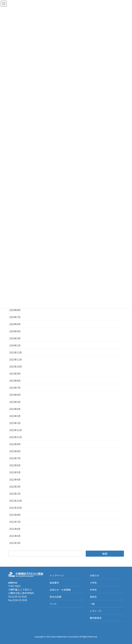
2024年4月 (15, 331)
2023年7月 (15, 388)
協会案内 (54, 583)
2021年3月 (15, 543)
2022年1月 (15, 494)
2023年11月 (16, 359)
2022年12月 (16, 430)
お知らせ (94, 575)
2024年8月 (15, 310)
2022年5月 (15, 472)
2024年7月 (15, 317)
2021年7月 (15, 522)
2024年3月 (15, 338)
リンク (53, 604)
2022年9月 (15, 444)
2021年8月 (15, 515)
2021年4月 (15, 536)
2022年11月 (16, 437)
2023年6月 (15, 395)
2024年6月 (15, 324)
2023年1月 (15, 423)
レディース (95, 611)
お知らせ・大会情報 (60, 590)
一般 (92, 604)
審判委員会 (96, 618)
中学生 (93, 590)
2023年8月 (15, 381)
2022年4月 (15, 480)
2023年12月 (16, 352)
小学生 (93, 583)
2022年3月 (15, 487)
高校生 (93, 597)
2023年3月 (15, 416)
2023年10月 (16, 367)
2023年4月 (15, 409)
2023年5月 (15, 402)
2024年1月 (15, 345)
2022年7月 (15, 458)
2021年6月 (15, 529)
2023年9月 (15, 374)
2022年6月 (15, 465)
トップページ (57, 575)
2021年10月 (16, 508)
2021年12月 (16, 501)
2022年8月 (15, 451)
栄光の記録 (55, 597)
